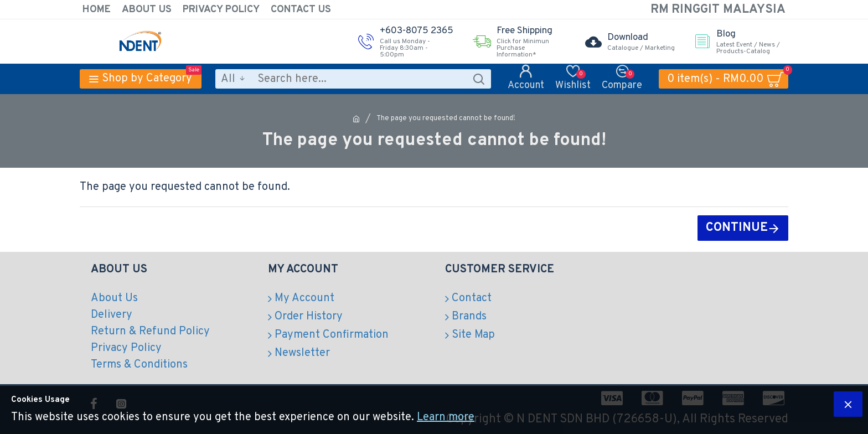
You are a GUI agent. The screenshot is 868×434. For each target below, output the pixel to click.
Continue (737, 228)
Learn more (446, 417)
